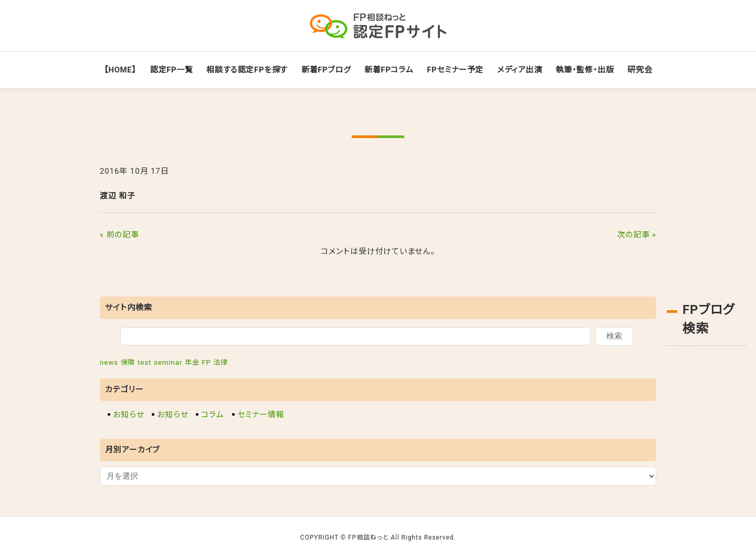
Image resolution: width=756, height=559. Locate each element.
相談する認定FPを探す (247, 70)
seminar (168, 362)
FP (206, 362)
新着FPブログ (326, 70)
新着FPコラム (389, 70)
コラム (213, 415)
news (109, 362)
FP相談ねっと (369, 537)
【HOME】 (120, 70)
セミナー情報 (261, 415)
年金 (192, 362)
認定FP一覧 (172, 70)
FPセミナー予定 (455, 70)
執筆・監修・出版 (585, 70)
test (144, 362)
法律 (220, 362)
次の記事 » (637, 235)
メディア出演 (520, 70)
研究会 (640, 70)
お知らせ (129, 415)
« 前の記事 (119, 235)
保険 (128, 362)
